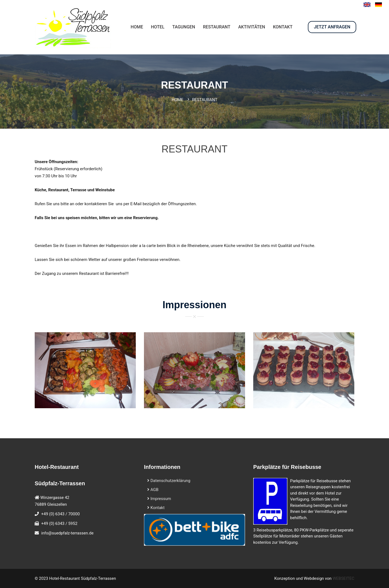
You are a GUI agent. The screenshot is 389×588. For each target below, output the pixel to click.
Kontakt (156, 508)
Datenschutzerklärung (169, 481)
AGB (153, 490)
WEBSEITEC (343, 578)
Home (177, 100)
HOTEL (158, 27)
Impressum (159, 499)
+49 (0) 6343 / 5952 (59, 524)
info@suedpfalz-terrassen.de (67, 533)
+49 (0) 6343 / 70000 (61, 514)
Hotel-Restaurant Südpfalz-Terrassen (83, 578)
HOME (137, 27)
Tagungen (184, 27)
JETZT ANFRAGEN (332, 27)
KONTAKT (283, 27)
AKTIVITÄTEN (252, 27)
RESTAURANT (217, 27)
